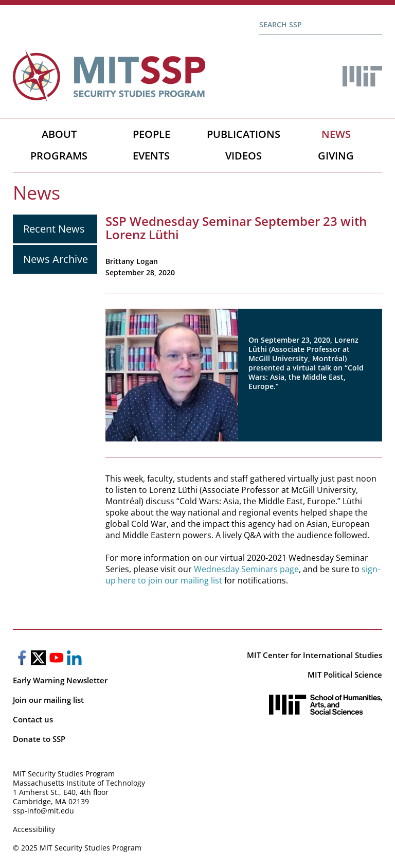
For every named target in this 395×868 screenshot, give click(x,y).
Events (151, 156)
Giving (336, 156)
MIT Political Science (345, 675)
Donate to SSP (39, 739)
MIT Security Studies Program (64, 774)
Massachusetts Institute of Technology (79, 783)
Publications (244, 134)
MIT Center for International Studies (315, 655)
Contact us (33, 719)
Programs (59, 156)
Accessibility (34, 829)
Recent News (54, 229)
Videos (244, 156)
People (151, 134)
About (59, 134)
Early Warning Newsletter (60, 680)
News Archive (56, 259)
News (336, 134)
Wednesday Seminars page (246, 569)
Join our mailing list (48, 700)
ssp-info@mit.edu (43, 811)
